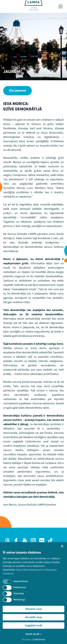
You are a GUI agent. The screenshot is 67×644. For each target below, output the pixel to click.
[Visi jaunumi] (18, 91)
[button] (62, 546)
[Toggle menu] (61, 6)
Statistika (19, 594)
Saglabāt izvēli (34, 626)
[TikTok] (50, 541)
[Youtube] (25, 541)
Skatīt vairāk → (33, 634)
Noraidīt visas (34, 617)
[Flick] (42, 541)
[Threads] (8, 541)
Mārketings (19, 600)
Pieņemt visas (34, 609)
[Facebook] (16, 541)
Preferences (20, 587)
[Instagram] (33, 541)
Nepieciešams (21, 581)
